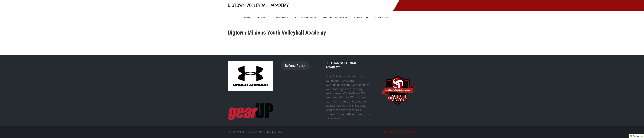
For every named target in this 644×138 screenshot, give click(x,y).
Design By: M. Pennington (400, 132)
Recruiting (282, 18)
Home (247, 18)
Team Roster (361, 18)
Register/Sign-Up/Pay (335, 18)
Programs (263, 18)
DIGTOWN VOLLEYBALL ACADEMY (258, 5)
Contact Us (382, 18)
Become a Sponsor (306, 18)
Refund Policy (295, 66)
